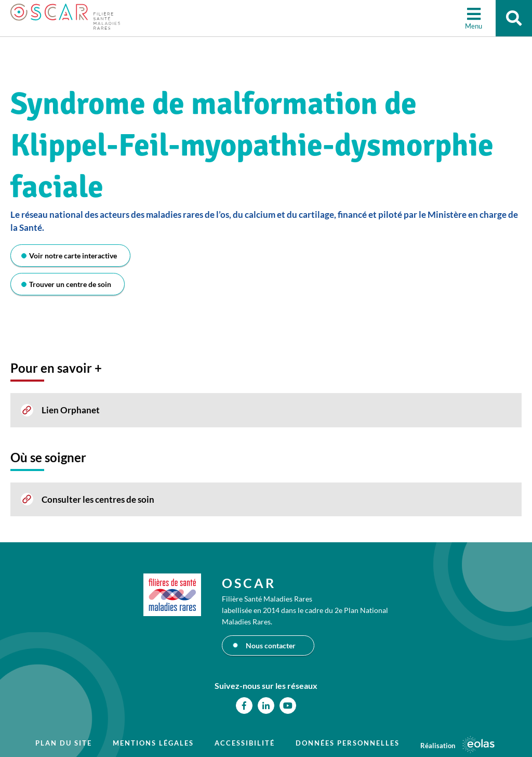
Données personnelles (348, 743)
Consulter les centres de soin (98, 499)
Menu (474, 26)
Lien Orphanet (71, 410)
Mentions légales (153, 743)
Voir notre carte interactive (73, 256)
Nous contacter (271, 645)
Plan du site (64, 743)
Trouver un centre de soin (70, 284)
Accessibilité (245, 743)
